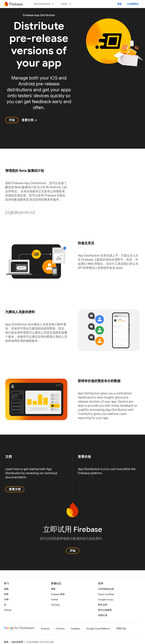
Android (45, 629)
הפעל (64, 4)
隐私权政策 (17, 642)
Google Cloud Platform (98, 629)
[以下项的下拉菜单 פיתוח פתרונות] (54, 4)
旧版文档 (103, 615)
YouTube (55, 605)
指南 (6, 589)
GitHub (8, 610)
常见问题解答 (105, 610)
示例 (6, 599)
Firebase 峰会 (58, 594)
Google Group (106, 599)
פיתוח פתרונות (42, 4)
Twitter (54, 599)
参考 (6, 594)
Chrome (60, 629)
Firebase (75, 629)
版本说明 (103, 605)
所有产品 (121, 629)
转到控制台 (133, 4)
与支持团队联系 (106, 589)
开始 (12, 120)
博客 (119, 4)
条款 (6, 642)
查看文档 (29, 120)
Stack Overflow (106, 594)
